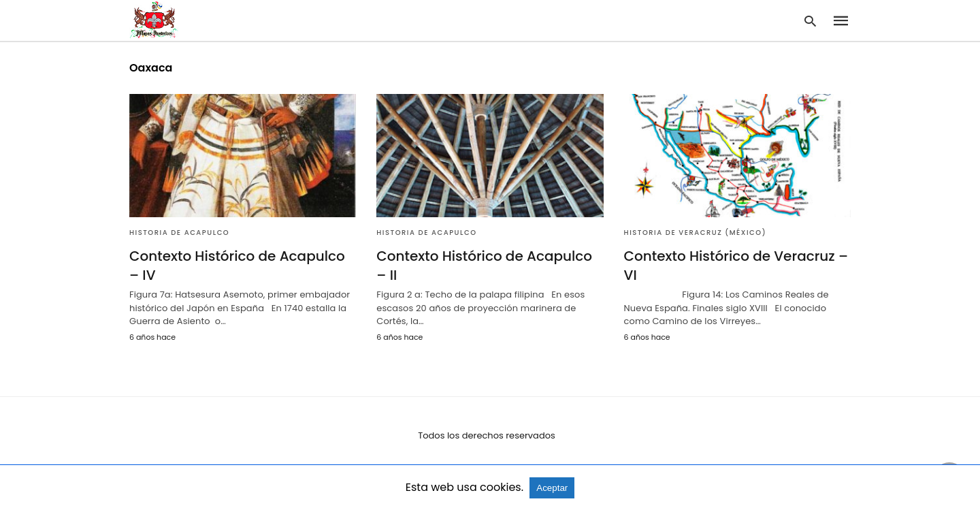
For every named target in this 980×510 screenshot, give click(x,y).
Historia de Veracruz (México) (695, 233)
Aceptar (552, 488)
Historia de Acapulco (179, 233)
